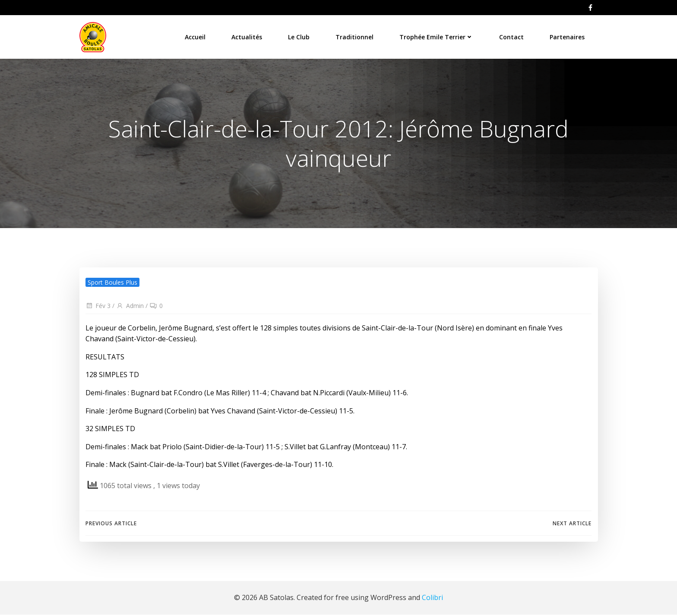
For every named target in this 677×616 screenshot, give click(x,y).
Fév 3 (98, 307)
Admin (130, 307)
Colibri (432, 599)
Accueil (196, 37)
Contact (512, 37)
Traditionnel (355, 37)
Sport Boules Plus (112, 284)
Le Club (299, 37)
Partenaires (568, 37)
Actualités (247, 37)
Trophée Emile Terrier (437, 37)
